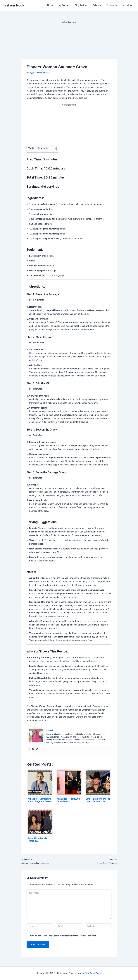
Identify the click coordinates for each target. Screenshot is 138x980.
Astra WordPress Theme (91, 973)
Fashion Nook (13, 5)
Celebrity (100, 5)
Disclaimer (128, 5)
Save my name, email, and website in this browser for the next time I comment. (63, 936)
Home (56, 5)
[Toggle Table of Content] (53, 149)
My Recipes (69, 5)
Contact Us (113, 5)
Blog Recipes (85, 5)
